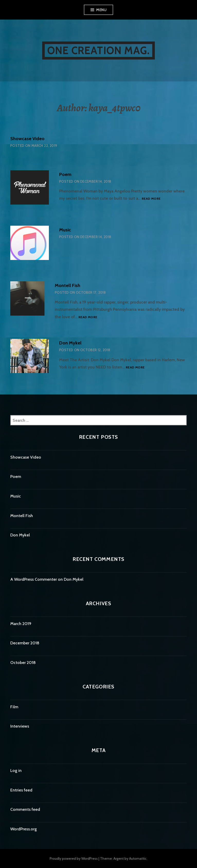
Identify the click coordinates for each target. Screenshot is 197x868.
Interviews (20, 726)
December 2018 (25, 643)
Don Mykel (70, 343)
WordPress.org (24, 829)
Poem (65, 174)
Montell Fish (68, 285)
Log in (16, 770)
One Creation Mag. (98, 50)
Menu (101, 10)
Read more (151, 199)
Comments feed (25, 809)
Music (65, 230)
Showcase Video (27, 139)
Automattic (138, 858)
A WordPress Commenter (34, 579)
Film (14, 707)
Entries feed (21, 790)
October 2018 (23, 663)
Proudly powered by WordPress (74, 858)
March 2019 (21, 624)
